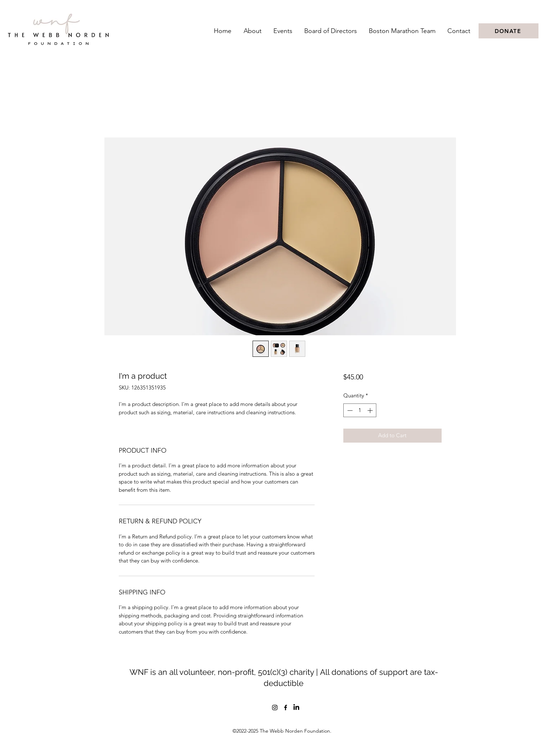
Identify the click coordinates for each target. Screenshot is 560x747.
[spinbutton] (360, 410)
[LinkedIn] (296, 708)
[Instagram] (275, 708)
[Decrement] (349, 410)
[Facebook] (286, 708)
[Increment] (371, 410)
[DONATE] (509, 31)
